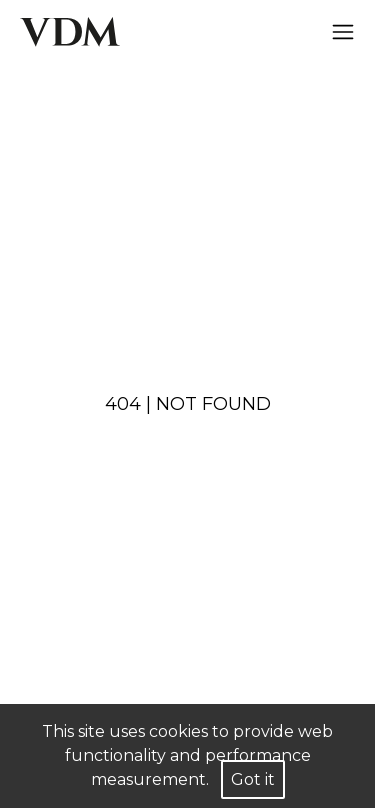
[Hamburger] (343, 32)
